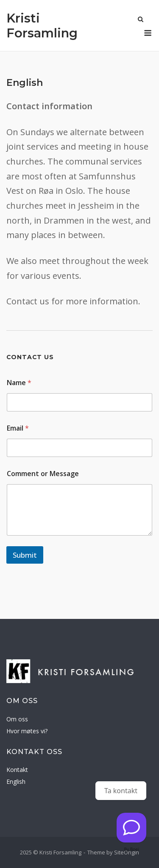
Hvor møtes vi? (27, 731)
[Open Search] (141, 20)
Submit (25, 555)
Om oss (17, 719)
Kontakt (17, 770)
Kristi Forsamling (42, 26)
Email (18, 428)
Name (19, 383)
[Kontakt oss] (131, 828)
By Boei (132, 849)
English (16, 781)
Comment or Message (43, 474)
